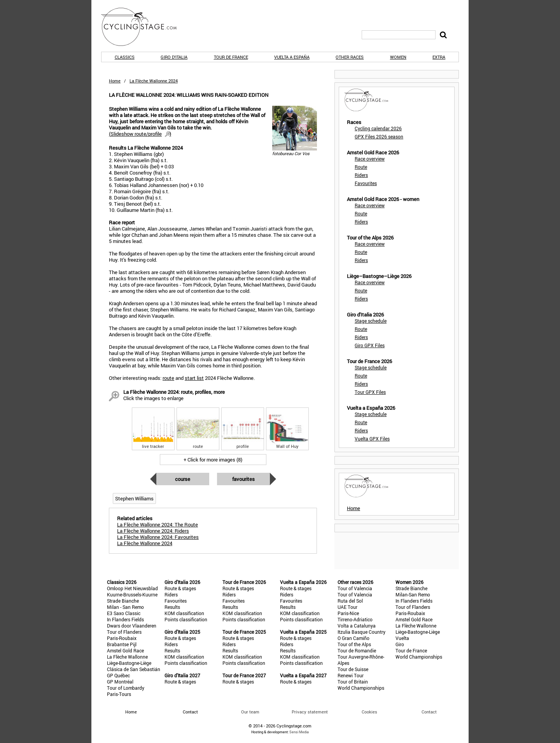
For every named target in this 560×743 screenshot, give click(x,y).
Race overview (370, 159)
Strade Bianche (123, 601)
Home (115, 81)
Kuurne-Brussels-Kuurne (132, 594)
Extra (439, 57)
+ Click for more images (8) (213, 460)
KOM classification (184, 613)
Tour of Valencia (355, 588)
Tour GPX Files (370, 392)
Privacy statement (310, 712)
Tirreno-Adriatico (355, 619)
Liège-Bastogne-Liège (129, 663)
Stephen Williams (134, 498)
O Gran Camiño (353, 638)
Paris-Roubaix (122, 638)
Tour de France (231, 57)
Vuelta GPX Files (372, 439)
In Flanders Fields (125, 619)
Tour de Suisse (353, 669)
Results (172, 607)
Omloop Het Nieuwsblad (132, 588)
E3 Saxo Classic (124, 613)
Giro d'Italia (174, 57)
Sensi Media (299, 732)
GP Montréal (120, 682)
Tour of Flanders (124, 632)
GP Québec (118, 675)
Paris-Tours (119, 694)
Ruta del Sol (350, 601)
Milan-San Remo (413, 594)
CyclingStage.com (144, 27)
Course (183, 479)
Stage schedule (371, 321)
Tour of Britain (353, 682)
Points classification (186, 619)
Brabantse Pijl (122, 644)
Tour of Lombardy (126, 688)
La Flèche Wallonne (127, 657)
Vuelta (402, 638)
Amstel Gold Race (125, 650)
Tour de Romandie (357, 650)
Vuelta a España (292, 57)
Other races (350, 57)
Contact (429, 712)
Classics (125, 57)
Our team (250, 712)
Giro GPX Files (370, 345)
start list (194, 378)
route (168, 378)
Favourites (243, 479)
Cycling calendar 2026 (378, 128)
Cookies (369, 712)
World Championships (361, 688)
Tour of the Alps (354, 644)
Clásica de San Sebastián (134, 669)
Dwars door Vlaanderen (132, 626)
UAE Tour (347, 607)
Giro (400, 644)
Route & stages (180, 588)
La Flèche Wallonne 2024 (145, 543)
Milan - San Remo (125, 607)
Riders (361, 175)
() (140, 134)
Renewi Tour (351, 675)
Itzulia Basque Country (361, 632)
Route (361, 167)
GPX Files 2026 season (379, 136)
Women (398, 57)
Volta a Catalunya (357, 626)
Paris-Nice (348, 613)
